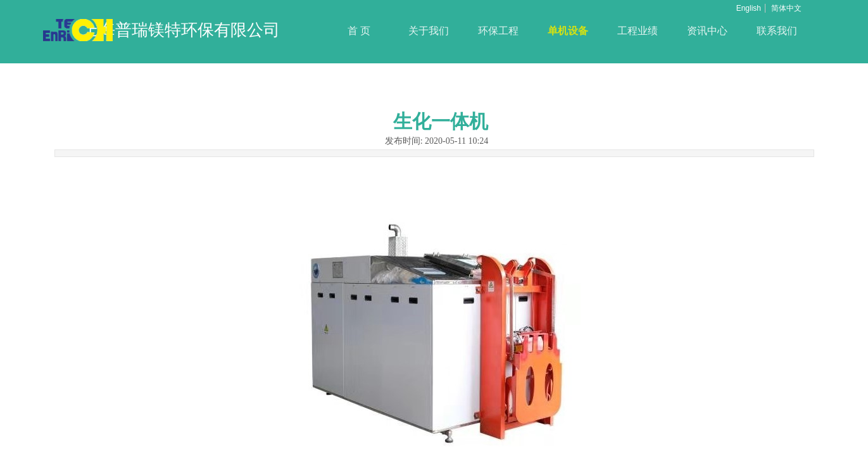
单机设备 (568, 31)
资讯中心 (707, 31)
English (749, 8)
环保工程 (498, 31)
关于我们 (429, 31)
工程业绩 (638, 31)
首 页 (359, 31)
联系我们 (777, 31)
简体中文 (786, 8)
